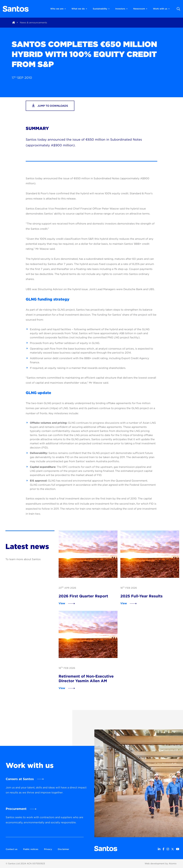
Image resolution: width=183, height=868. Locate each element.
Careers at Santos (20, 779)
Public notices (31, 849)
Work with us (161, 9)
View (62, 603)
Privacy (48, 849)
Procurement (16, 809)
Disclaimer (63, 849)
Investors (121, 9)
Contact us (12, 849)
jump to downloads (50, 105)
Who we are (58, 9)
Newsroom (140, 9)
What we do (79, 9)
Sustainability (101, 9)
